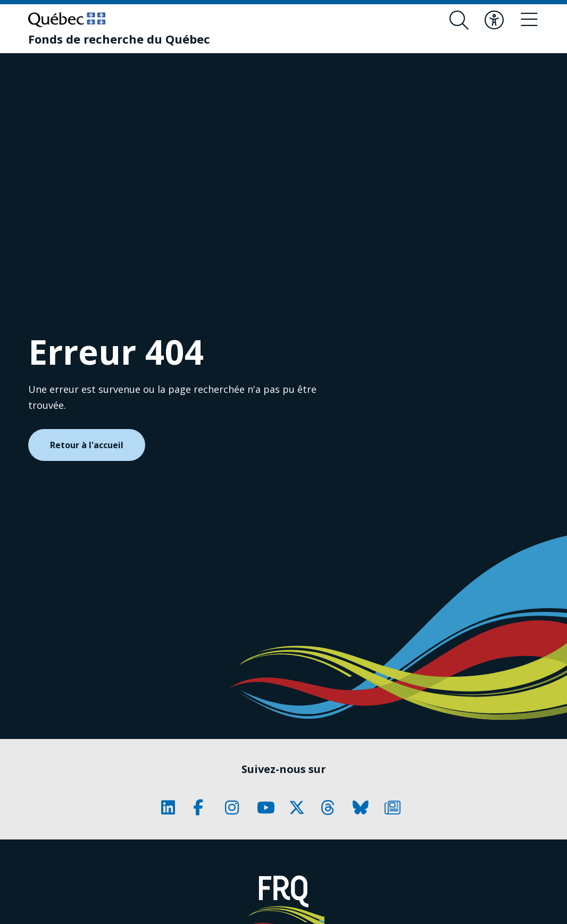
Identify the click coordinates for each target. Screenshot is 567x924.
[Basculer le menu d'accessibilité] (494, 20)
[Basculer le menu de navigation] (529, 20)
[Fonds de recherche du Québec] (119, 39)
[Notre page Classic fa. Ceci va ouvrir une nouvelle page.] (172, 808)
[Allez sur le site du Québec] (67, 20)
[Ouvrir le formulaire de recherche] (459, 20)
